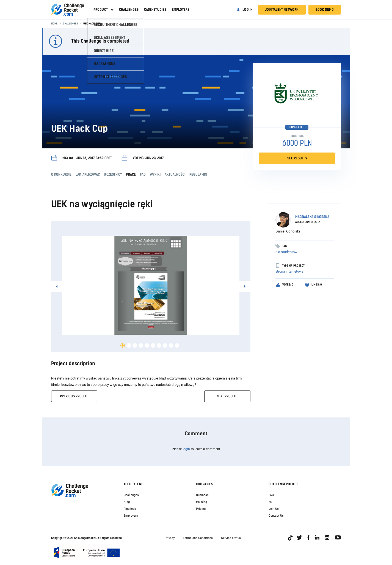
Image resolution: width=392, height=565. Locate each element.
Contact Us (276, 516)
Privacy (170, 538)
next (227, 396)
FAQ (271, 495)
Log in (247, 10)
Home (54, 23)
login (186, 449)
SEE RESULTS (297, 158)
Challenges (129, 10)
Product (101, 10)
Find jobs (130, 509)
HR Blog (201, 502)
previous (74, 396)
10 (177, 345)
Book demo (325, 10)
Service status (231, 538)
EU (270, 502)
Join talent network (282, 10)
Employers (181, 10)
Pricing (201, 509)
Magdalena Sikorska (312, 217)
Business (202, 495)
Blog (127, 502)
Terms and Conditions (198, 538)
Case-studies (155, 10)
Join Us (274, 509)
